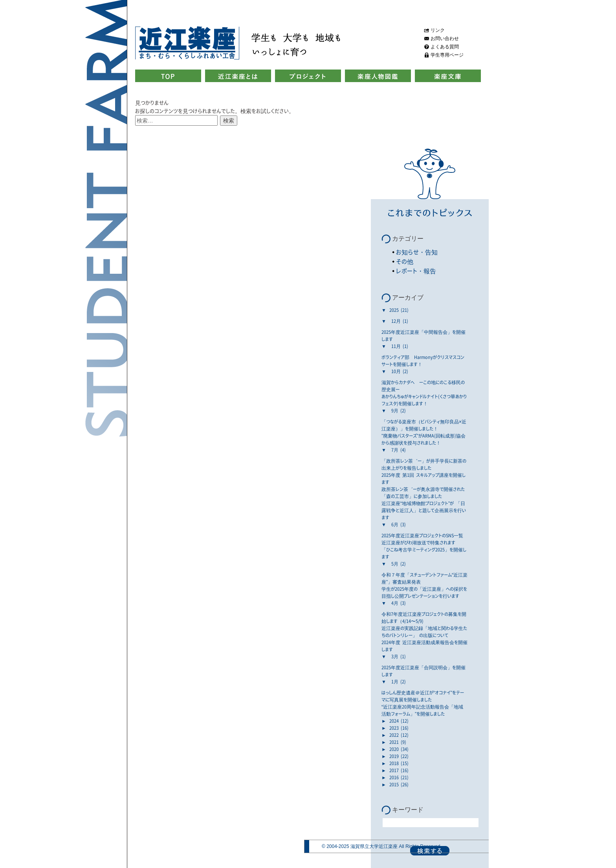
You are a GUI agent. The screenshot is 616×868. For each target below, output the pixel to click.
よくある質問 (445, 47)
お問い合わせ (445, 38)
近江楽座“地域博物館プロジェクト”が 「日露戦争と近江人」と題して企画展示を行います (424, 510)
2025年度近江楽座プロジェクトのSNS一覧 (422, 535)
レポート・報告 (416, 271)
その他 (405, 261)
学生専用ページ (447, 55)
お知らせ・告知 (417, 252)
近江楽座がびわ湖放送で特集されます (418, 542)
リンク (438, 30)
